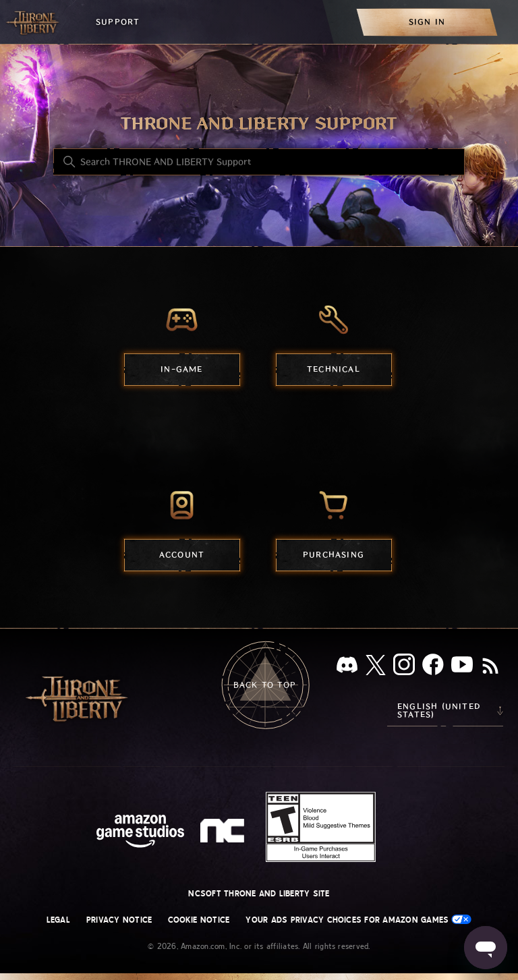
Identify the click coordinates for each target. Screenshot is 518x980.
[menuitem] (427, 22)
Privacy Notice (119, 920)
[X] (376, 667)
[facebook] (433, 667)
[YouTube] (462, 667)
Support (118, 22)
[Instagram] (404, 667)
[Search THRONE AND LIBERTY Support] (259, 162)
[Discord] (347, 667)
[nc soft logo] (224, 834)
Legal (58, 920)
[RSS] (490, 667)
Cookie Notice (199, 920)
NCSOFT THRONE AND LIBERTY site (259, 894)
